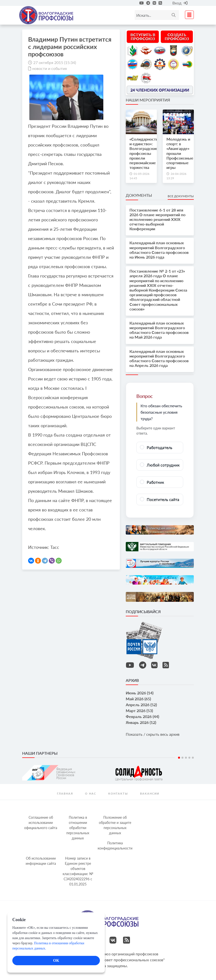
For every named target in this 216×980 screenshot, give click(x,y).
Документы (139, 195)
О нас (91, 793)
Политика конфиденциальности (115, 846)
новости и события (50, 68)
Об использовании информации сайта (41, 861)
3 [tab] (186, 758)
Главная (65, 793)
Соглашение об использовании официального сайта (41, 823)
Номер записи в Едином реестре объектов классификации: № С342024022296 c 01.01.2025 (78, 871)
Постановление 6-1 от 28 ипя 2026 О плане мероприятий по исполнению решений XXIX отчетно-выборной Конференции (157, 219)
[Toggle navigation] (188, 14)
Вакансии (150, 793)
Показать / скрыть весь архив (153, 734)
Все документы (181, 196)
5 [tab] (193, 758)
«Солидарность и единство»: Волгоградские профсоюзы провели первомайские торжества (144, 153)
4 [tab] (189, 758)
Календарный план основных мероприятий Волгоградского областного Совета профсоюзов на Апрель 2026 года (159, 358)
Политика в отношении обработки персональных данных (78, 828)
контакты (118, 793)
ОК (56, 960)
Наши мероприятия (148, 100)
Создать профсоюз (177, 37)
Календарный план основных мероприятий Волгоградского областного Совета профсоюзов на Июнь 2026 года (159, 250)
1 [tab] (179, 758)
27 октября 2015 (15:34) (55, 62)
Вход (180, 3)
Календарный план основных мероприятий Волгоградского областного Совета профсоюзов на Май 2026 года (159, 330)
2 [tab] (182, 758)
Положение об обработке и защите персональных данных (115, 825)
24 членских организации (160, 90)
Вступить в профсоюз (143, 37)
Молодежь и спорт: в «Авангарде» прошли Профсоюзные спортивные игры (180, 153)
